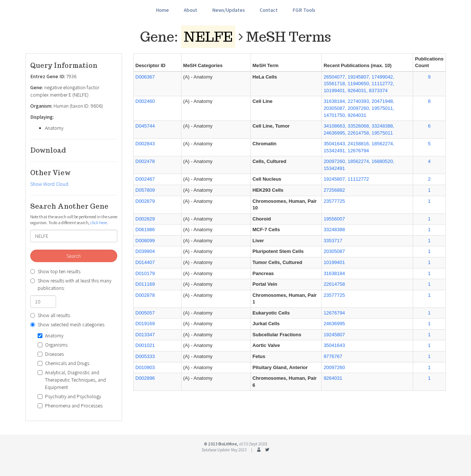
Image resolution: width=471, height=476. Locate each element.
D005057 (145, 313)
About (191, 10)
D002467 (145, 179)
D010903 (145, 367)
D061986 (145, 230)
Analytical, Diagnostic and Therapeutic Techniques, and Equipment (72, 380)
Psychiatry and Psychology (69, 396)
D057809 (145, 190)
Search (74, 256)
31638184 (334, 273)
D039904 (145, 251)
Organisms (53, 345)
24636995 (334, 324)
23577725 (334, 201)
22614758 (334, 284)
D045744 (145, 126)
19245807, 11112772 (346, 179)
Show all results (50, 315)
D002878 (145, 295)
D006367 (145, 77)
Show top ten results (55, 271)
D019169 (145, 324)
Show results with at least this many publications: (71, 284)
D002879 (145, 201)
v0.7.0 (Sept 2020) (253, 444)
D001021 (145, 345)
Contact (269, 10)
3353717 (333, 241)
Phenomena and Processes (70, 406)
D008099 (145, 241)
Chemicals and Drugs (63, 363)
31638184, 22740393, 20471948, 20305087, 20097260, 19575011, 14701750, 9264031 (359, 108)
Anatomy (51, 336)
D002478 (145, 161)
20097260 (334, 367)
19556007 (334, 219)
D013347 (145, 335)
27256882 (334, 190)
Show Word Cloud (49, 184)
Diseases (51, 354)
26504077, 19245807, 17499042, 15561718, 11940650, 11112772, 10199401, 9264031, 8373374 (359, 84)
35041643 (334, 345)
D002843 (145, 144)
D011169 (145, 284)
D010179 (145, 273)
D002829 (145, 219)
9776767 (333, 356)
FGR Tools (304, 10)
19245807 (334, 335)
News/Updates (228, 10)
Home (162, 10)
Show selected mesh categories (67, 324)
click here (99, 223)
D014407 (145, 262)
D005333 (145, 356)
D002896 (145, 378)
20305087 (334, 251)
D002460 (145, 101)
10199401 (334, 262)
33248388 (334, 230)
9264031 (333, 378)
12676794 (334, 313)
